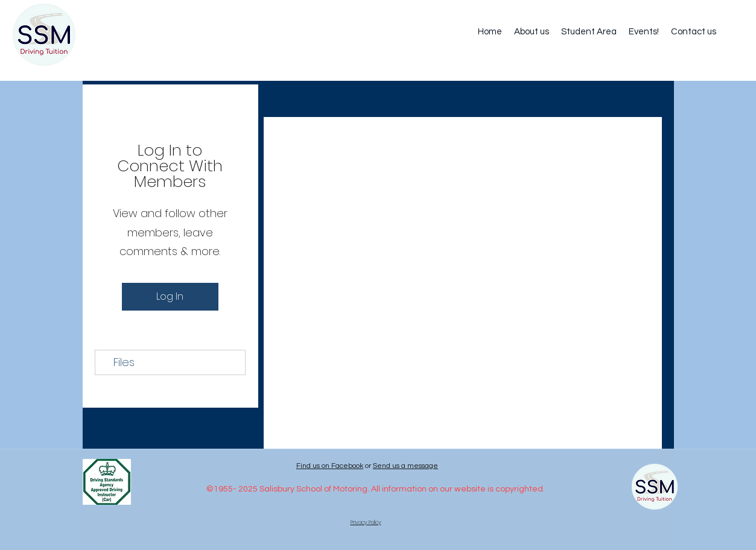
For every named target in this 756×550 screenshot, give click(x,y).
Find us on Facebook (330, 466)
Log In (170, 296)
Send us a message (405, 466)
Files (124, 362)
